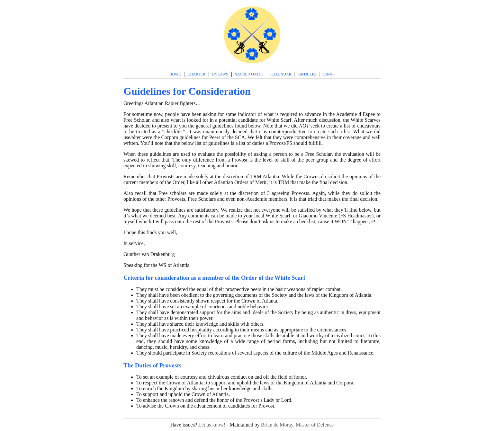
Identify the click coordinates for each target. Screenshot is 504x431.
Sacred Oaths (249, 74)
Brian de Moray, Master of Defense (297, 425)
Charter (197, 74)
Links (329, 74)
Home (175, 74)
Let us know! (212, 425)
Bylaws (220, 74)
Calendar (281, 74)
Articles (307, 74)
